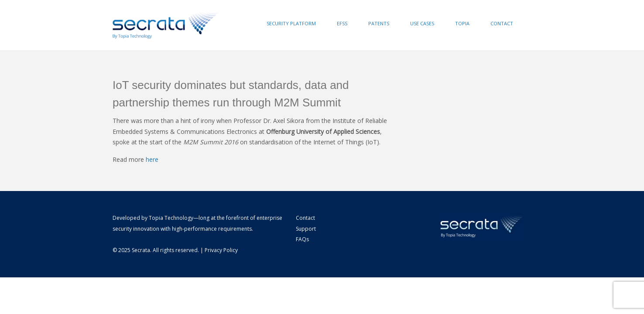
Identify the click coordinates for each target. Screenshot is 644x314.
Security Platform (291, 23)
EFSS (342, 23)
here (152, 159)
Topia (462, 23)
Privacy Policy (221, 250)
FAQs (302, 239)
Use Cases (422, 23)
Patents (379, 23)
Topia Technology (171, 218)
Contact (502, 23)
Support (306, 229)
